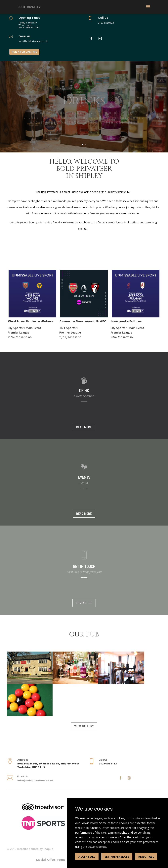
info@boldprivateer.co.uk (35, 780)
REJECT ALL (146, 857)
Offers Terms (56, 860)
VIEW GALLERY (84, 726)
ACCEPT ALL (87, 857)
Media (41, 860)
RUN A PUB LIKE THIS (24, 52)
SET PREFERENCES (117, 857)
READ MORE (84, 427)
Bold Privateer (29, 7)
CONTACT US (84, 603)
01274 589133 (106, 23)
